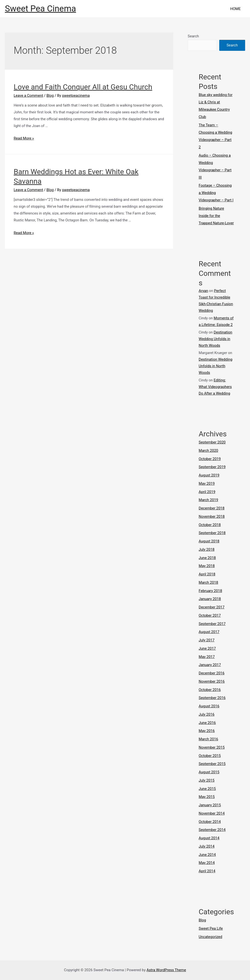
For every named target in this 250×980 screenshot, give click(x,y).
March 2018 (208, 582)
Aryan (203, 291)
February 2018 (210, 591)
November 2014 (212, 813)
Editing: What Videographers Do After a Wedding (215, 387)
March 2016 (208, 739)
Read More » (24, 138)
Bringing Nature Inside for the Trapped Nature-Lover (216, 216)
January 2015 (210, 805)
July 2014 (207, 846)
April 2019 (207, 492)
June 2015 (207, 789)
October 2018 (210, 525)
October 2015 (210, 756)
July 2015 (207, 780)
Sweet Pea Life (211, 928)
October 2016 (210, 690)
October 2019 (210, 459)
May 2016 (207, 731)
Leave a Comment (28, 96)
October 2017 (210, 615)
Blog (50, 96)
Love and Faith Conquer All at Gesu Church (83, 87)
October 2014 (210, 822)
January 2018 (210, 599)
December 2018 (212, 508)
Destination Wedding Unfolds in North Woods (215, 339)
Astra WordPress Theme (166, 970)
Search (193, 36)
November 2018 (212, 517)
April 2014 (207, 871)
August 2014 (209, 838)
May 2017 (207, 657)
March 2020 (208, 451)
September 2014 (212, 830)
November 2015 (212, 747)
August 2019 (209, 475)
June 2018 (207, 558)
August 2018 (209, 541)
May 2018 (207, 566)
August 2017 (209, 632)
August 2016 (209, 706)
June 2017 (207, 648)
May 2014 (207, 863)
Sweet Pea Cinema (40, 9)
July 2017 (207, 640)
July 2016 (207, 714)
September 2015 (212, 764)
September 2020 (212, 442)
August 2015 (209, 772)
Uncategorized (210, 937)
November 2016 (212, 681)
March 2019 (208, 500)
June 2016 (207, 723)
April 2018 (207, 574)
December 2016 (212, 673)
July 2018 (207, 549)
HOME (236, 9)
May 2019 (207, 484)
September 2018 (212, 533)
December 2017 (212, 607)
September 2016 (212, 698)
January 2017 (210, 665)
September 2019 (212, 467)
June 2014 (207, 855)
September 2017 (212, 624)
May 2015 (207, 797)
